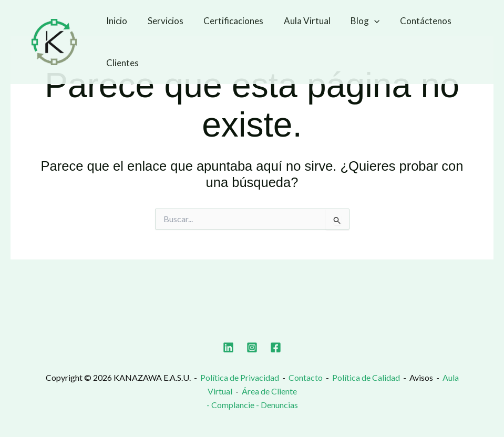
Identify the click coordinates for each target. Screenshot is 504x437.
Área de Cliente (269, 391)
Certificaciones (228, 21)
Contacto (306, 377)
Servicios (162, 21)
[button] (364, 21)
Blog (354, 21)
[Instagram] (252, 347)
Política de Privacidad (240, 377)
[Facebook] (276, 347)
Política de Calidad (366, 377)
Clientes (121, 63)
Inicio (116, 21)
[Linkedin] (228, 347)
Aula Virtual (299, 21)
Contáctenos (413, 21)
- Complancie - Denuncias (252, 405)
